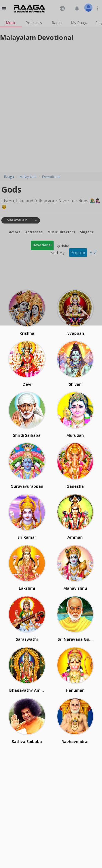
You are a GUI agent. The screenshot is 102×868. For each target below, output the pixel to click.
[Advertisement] (51, 802)
